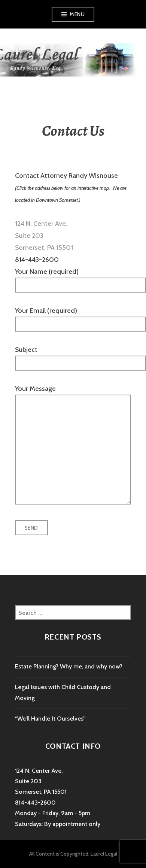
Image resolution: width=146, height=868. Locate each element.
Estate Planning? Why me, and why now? (69, 666)
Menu (77, 14)
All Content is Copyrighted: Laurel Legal (73, 854)
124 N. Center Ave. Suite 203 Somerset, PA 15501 (41, 781)
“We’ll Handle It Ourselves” (50, 719)
